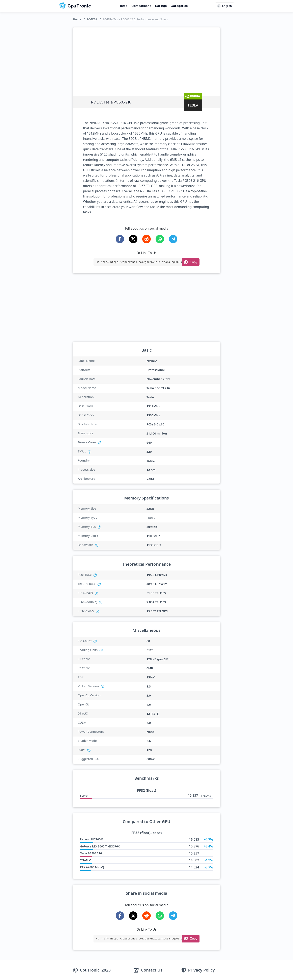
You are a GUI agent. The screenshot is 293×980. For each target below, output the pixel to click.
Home (123, 6)
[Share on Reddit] (146, 239)
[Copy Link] (191, 262)
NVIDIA (92, 19)
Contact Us (152, 970)
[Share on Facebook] (120, 239)
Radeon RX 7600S (92, 839)
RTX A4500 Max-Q (92, 867)
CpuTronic (75, 6)
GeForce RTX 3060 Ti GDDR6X (100, 846)
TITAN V (85, 860)
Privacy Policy (202, 970)
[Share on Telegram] (173, 239)
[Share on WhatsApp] (160, 239)
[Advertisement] (146, 58)
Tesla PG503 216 (91, 853)
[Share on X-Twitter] (133, 239)
